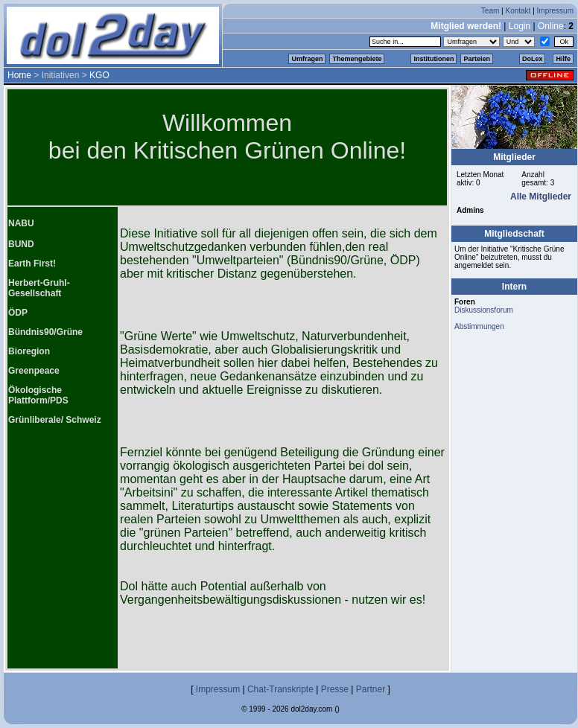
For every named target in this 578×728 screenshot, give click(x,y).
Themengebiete (357, 59)
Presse (335, 689)
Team (490, 11)
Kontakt (518, 11)
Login (520, 26)
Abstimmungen (479, 326)
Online (551, 26)
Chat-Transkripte (280, 689)
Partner (371, 689)
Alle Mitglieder (541, 197)
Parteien (477, 59)
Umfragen (307, 59)
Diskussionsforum (484, 310)
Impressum (555, 11)
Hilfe (563, 59)
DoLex (533, 59)
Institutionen (433, 59)
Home (19, 75)
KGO (99, 75)
